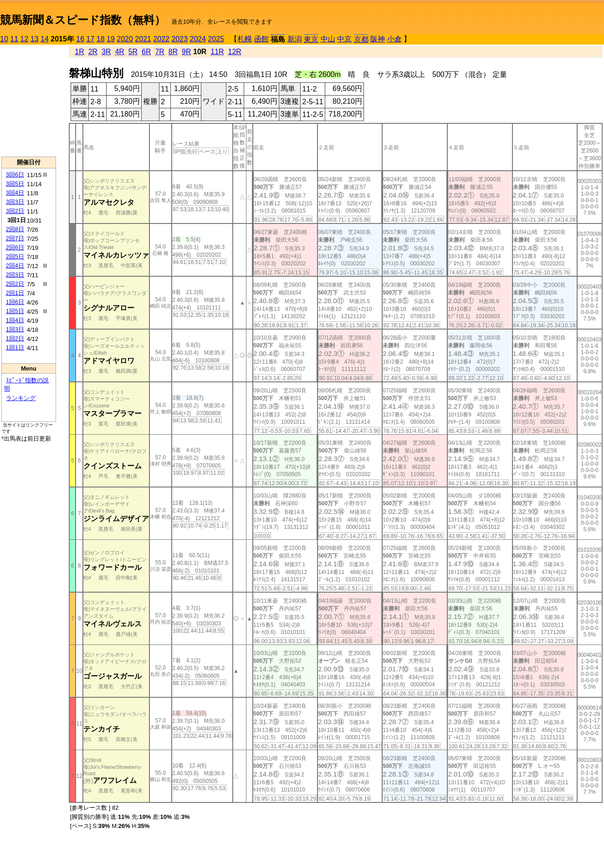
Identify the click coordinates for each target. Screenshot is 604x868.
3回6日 (15, 175)
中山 (328, 39)
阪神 (378, 39)
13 (35, 39)
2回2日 (15, 284)
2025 (216, 39)
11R (217, 52)
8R (173, 52)
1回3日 (15, 329)
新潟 (295, 39)
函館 (261, 39)
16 (80, 39)
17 (91, 39)
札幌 (245, 39)
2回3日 (15, 275)
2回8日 (15, 229)
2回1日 (15, 293)
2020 (125, 39)
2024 (198, 39)
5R (133, 52)
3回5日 (15, 184)
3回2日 (15, 211)
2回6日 (15, 247)
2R (93, 52)
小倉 (394, 39)
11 (14, 39)
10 (4, 39)
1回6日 (15, 302)
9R (186, 52)
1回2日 (15, 338)
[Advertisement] (29, 101)
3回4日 (15, 193)
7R (159, 52)
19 (111, 39)
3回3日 (15, 202)
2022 (161, 39)
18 (101, 39)
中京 (344, 39)
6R (146, 52)
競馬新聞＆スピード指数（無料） (83, 20)
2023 (179, 39)
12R (235, 52)
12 (25, 39)
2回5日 (15, 256)
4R (119, 52)
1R (79, 52)
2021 (143, 39)
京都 (361, 39)
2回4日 (15, 266)
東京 (311, 39)
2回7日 (15, 238)
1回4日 (15, 320)
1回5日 (15, 311)
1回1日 (15, 348)
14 (45, 39)
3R (106, 52)
